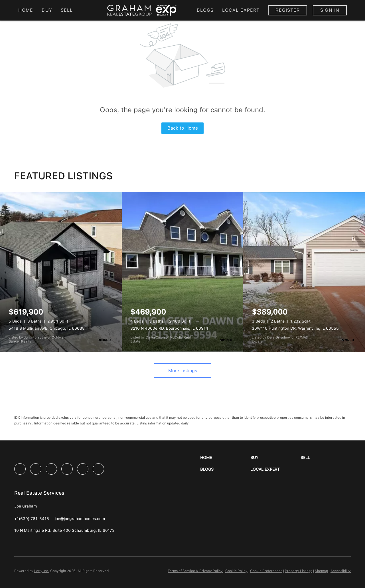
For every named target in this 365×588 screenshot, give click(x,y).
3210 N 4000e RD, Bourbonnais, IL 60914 (169, 328)
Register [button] (288, 10)
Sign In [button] (330, 10)
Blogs (205, 10)
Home (26, 10)
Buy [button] (47, 10)
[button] (225, 458)
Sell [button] (67, 10)
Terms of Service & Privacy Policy (195, 571)
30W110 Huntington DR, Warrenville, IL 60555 (295, 328)
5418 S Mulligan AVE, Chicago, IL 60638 (47, 328)
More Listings (183, 371)
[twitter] (51, 469)
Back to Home (183, 128)
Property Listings (299, 571)
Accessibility (341, 571)
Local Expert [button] (241, 10)
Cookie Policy (236, 571)
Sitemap (321, 571)
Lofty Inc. (42, 571)
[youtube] (83, 469)
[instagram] (67, 469)
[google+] (98, 469)
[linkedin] (36, 469)
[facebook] (20, 469)
